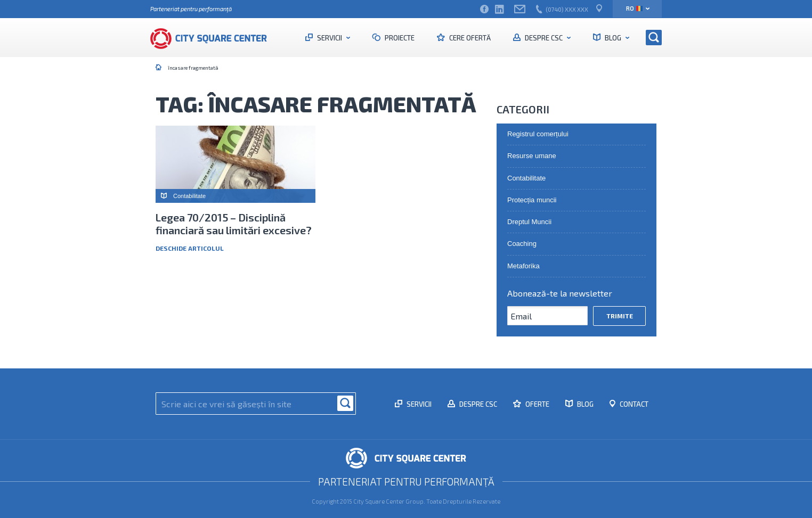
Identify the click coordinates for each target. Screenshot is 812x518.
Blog (613, 38)
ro (634, 8)
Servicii (330, 38)
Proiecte (399, 38)
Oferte (537, 404)
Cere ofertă (469, 38)
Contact (633, 404)
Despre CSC (544, 38)
